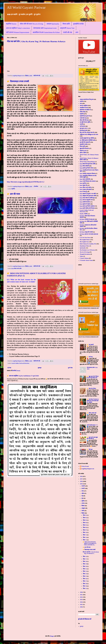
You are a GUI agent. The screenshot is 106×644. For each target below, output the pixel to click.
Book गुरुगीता (83, 183)
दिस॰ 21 (85, 569)
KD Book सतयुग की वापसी (86, 232)
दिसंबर (83, 513)
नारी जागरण (83, 126)
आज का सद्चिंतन (84, 106)
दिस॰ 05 (85, 525)
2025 (81, 605)
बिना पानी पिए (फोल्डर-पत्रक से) (87, 132)
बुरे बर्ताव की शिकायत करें (85, 619)
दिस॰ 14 (85, 537)
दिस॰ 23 (85, 574)
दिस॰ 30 (85, 586)
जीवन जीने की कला (84, 120)
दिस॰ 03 (85, 520)
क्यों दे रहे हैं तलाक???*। (92, 425)
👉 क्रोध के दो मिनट (91, 389)
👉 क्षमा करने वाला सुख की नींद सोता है (92, 438)
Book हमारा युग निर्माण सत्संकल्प (87, 206)
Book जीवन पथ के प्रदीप (16, 269)
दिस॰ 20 (85, 566)
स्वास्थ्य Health (83, 151)
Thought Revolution (85, 254)
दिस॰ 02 (85, 518)
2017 (81, 479)
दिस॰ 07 (85, 530)
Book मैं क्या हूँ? (83, 192)
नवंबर (83, 511)
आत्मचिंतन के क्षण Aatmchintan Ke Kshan (46, 32)
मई (82, 496)
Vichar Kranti (85, 466)
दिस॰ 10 (85, 532)
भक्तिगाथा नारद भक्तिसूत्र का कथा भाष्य (89, 135)
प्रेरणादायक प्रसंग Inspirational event (45, 28)
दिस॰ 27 (85, 581)
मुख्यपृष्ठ (40, 368)
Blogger (52, 636)
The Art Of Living (84, 252)
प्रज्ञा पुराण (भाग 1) (84, 128)
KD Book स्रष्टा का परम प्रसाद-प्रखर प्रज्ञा (89, 234)
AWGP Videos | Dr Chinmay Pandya (89, 155)
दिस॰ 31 (85, 589)
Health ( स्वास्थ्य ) (84, 214)
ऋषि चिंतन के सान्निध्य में (85, 110)
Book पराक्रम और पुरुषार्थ (86, 189)
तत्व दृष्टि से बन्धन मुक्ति (85, 122)
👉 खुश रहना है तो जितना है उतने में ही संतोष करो (93, 377)
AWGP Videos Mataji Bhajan (87, 162)
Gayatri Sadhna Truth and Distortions (20, 363)
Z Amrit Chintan (84, 258)
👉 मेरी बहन (90, 449)
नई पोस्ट (9, 368)
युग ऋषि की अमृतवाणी (85, 142)
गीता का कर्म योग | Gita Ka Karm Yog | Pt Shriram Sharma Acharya (36, 41)
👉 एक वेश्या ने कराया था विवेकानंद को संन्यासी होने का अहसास (93, 401)
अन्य (77, 32)
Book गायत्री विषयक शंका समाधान (88, 181)
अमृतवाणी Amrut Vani (67, 28)
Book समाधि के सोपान (85, 202)
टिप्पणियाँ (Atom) (16, 371)
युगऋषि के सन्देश (79, 24)
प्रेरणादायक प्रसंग (84, 130)
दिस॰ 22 (85, 571)
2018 (81, 481)
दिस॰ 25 (85, 576)
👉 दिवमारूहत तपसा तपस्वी (18, 81)
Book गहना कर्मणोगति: (85, 179)
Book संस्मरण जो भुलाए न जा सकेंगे (88, 194)
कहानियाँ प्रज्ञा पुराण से (85, 116)
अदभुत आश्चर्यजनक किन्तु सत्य (87, 99)
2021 (81, 595)
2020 (81, 592)
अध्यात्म (81, 101)
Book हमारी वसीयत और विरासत (87, 208)
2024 (81, 602)
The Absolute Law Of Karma (87, 250)
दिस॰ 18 (85, 561)
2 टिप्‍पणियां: (36, 186)
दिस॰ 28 (85, 584)
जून (82, 498)
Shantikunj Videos (85, 246)
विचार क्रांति (66, 24)
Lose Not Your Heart (85, 238)
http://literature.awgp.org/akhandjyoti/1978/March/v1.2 (26, 182)
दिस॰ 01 (85, 515)
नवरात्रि (81, 124)
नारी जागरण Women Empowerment (18, 32)
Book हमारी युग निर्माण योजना (87, 168)
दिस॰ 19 (85, 564)
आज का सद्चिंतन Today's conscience (18, 28)
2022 (81, 597)
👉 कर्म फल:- (90, 357)
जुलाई (83, 501)
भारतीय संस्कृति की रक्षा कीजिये (87, 138)
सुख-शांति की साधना (84, 148)
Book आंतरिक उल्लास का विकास (87, 174)
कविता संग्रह (82, 112)
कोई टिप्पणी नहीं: (37, 76)
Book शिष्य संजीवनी (84, 166)
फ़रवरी (83, 488)
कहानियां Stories (11, 24)
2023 (81, 600)
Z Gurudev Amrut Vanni (86, 260)
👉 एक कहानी (90, 345)
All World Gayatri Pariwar (26, 7)
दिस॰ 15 (85, 540)
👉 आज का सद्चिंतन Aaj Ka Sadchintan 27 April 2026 (23, 376)
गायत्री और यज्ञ (68, 32)
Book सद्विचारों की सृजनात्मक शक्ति (88, 196)
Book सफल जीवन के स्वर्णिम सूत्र (87, 198)
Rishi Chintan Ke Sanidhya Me (88, 244)
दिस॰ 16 (85, 557)
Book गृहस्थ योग (84, 185)
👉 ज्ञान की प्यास (13, 194)
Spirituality (83, 248)
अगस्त (83, 503)
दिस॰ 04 (85, 523)
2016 (81, 476)
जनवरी (83, 486)
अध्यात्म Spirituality (53, 24)
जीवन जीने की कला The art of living (31, 24)
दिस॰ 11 (85, 535)
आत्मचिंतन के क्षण (84, 108)
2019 (81, 484)
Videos (81, 256)
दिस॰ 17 (85, 559)
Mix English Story (84, 242)
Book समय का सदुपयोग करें (86, 200)
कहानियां (13, 189)
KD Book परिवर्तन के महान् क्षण (87, 219)
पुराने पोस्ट (70, 368)
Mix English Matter (85, 240)
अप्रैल (83, 493)
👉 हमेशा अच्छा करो (92, 413)
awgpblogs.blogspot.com (88, 469)
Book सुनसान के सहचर (85, 204)
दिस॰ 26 (85, 579)
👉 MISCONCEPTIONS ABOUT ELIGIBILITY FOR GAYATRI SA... (90, 543)
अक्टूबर (83, 508)
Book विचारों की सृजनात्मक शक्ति (88, 164)
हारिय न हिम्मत (83, 153)
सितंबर (83, 506)
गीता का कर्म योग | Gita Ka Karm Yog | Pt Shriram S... (91, 553)
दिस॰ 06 (85, 528)
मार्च (83, 491)
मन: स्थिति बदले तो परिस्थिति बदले (87, 140)
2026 (81, 607)
